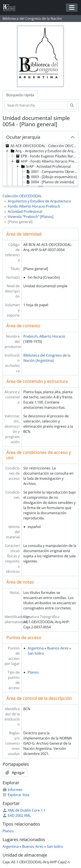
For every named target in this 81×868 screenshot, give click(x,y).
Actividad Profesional (25, 211)
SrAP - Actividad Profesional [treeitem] (46, 166)
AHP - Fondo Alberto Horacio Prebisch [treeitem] (46, 161)
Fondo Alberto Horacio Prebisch (34, 206)
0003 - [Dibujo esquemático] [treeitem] (51, 177)
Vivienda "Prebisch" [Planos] (31, 217)
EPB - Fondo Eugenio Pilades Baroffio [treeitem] (46, 156)
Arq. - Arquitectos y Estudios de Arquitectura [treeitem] (44, 151)
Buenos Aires (58, 648)
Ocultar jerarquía (23, 137)
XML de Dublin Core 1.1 (24, 810)
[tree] (40, 165)
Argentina (36, 648)
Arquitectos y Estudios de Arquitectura (39, 201)
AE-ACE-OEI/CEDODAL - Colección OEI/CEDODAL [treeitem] (41, 146)
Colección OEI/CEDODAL (22, 196)
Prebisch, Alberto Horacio (44, 336)
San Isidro (36, 653)
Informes (13, 790)
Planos (33, 672)
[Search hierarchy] (36, 105)
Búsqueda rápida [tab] (20, 95)
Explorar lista (16, 795)
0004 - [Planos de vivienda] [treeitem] (50, 182)
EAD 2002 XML (17, 815)
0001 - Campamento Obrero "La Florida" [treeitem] (52, 172)
